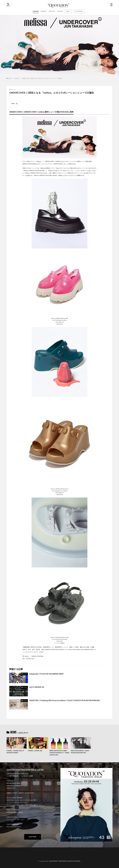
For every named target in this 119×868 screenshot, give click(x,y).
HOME (10, 78)
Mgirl (68, 11)
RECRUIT (11, 858)
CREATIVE (52, 11)
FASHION (36, 11)
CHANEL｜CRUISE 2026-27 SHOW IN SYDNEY (15, 752)
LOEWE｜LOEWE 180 (35, 751)
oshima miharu (13, 856)
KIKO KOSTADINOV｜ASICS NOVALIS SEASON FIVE (80, 752)
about (10, 854)
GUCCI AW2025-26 (37, 687)
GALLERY (60, 11)
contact (11, 855)
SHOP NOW (33, 837)
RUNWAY (44, 11)
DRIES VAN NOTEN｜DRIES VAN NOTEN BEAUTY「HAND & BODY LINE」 (59, 753)
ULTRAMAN (79, 11)
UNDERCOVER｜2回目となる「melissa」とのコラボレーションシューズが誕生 (42, 78)
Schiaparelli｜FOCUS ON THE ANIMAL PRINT (47, 674)
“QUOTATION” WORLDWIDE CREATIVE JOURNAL (65, 861)
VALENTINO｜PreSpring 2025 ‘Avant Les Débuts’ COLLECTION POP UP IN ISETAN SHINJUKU (65, 700)
